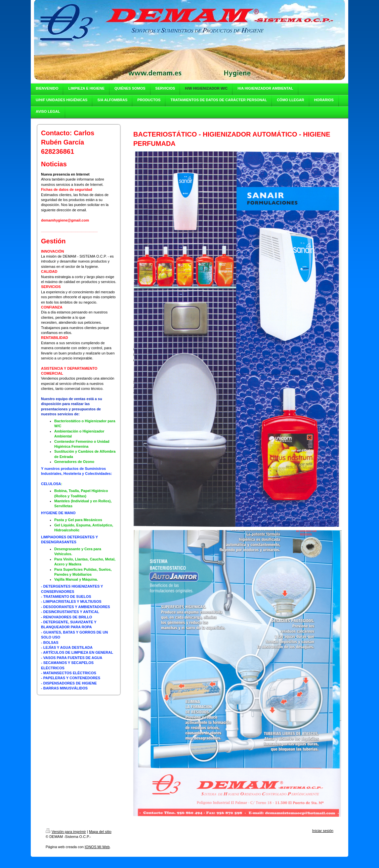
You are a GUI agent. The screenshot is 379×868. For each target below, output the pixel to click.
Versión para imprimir (66, 832)
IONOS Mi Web (97, 847)
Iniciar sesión (323, 831)
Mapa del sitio (100, 832)
